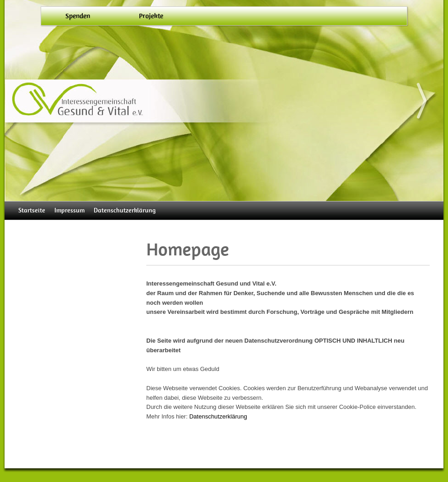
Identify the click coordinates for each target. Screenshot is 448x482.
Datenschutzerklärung (125, 210)
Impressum (69, 210)
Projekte (151, 16)
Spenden (78, 16)
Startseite (32, 210)
